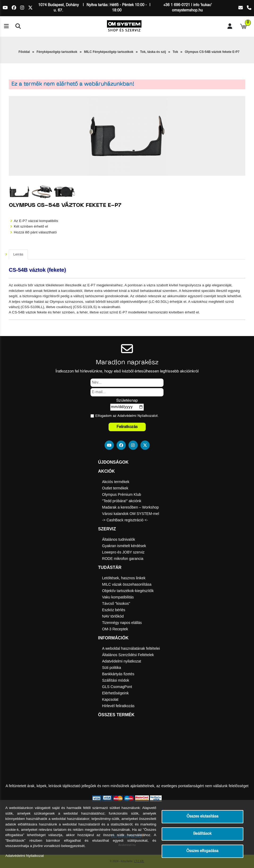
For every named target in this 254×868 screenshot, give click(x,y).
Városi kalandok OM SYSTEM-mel (131, 514)
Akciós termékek (116, 482)
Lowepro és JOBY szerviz (123, 552)
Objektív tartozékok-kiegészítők (128, 591)
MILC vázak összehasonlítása (127, 584)
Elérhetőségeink (115, 693)
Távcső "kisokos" (116, 603)
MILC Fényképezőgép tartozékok (109, 52)
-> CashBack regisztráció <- (125, 520)
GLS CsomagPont (117, 687)
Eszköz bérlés (114, 610)
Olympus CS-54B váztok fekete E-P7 (212, 52)
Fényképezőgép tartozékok (57, 52)
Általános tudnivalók (119, 539)
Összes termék (116, 715)
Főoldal (24, 52)
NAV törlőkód (113, 616)
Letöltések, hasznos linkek (124, 578)
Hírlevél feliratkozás (118, 706)
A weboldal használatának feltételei (131, 648)
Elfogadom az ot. (127, 416)
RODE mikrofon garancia (123, 559)
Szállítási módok (116, 680)
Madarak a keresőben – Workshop (131, 507)
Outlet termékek (115, 488)
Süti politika (112, 668)
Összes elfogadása (202, 851)
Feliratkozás (127, 427)
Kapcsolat (110, 699)
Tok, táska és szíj (153, 52)
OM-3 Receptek (115, 629)
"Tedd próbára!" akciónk (122, 501)
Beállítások (202, 834)
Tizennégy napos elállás (122, 623)
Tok (175, 52)
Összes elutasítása (203, 817)
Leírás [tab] (18, 254)
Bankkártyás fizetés (118, 674)
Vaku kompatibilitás (118, 597)
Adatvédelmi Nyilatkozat (136, 416)
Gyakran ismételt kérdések (124, 546)
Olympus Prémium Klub (122, 494)
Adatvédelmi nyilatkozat (122, 661)
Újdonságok (113, 462)
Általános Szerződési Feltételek (128, 655)
